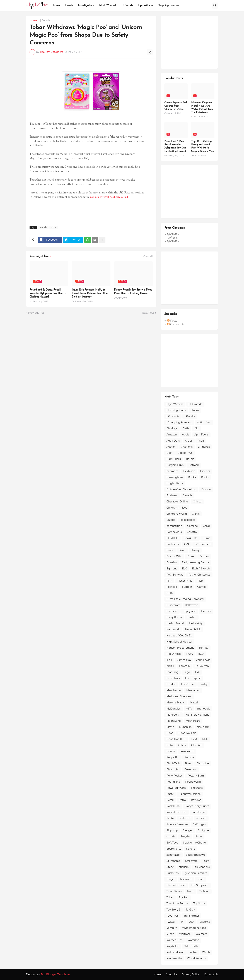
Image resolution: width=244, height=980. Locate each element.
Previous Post (37, 313)
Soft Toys (172, 843)
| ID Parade (195, 404)
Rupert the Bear (177, 812)
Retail (170, 800)
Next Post (148, 313)
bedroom (172, 471)
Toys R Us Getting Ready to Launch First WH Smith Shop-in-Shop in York (203, 146)
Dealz (182, 550)
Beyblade (189, 471)
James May (184, 660)
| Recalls (45, 21)
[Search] (215, 6)
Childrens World (177, 514)
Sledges (188, 830)
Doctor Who (174, 556)
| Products (173, 416)
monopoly (204, 709)
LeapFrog (172, 672)
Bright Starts (175, 483)
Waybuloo (173, 946)
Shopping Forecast (169, 5)
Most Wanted (107, 5)
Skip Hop (172, 830)
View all (148, 256)
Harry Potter (174, 617)
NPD (205, 739)
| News (195, 410)
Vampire (172, 928)
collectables (188, 520)
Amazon (172, 435)
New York (203, 727)
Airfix (186, 428)
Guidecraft (173, 605)
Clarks (196, 514)
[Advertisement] (191, 42)
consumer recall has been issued (109, 197)
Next (194, 739)
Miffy (189, 709)
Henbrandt (173, 629)
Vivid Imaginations (194, 928)
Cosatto (192, 532)
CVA (187, 544)
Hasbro (192, 617)
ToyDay (190, 910)
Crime (206, 538)
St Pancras (173, 861)
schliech (201, 818)
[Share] (150, 52)
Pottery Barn (196, 776)
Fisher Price (185, 581)
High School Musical (179, 642)
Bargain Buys (175, 465)
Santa (170, 818)
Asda (201, 441)
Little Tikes (173, 678)
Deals (170, 550)
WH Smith (191, 946)
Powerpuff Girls (176, 788)
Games (202, 587)
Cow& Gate (191, 538)
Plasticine (203, 763)
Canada (187, 495)
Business (172, 495)
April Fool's (201, 435)
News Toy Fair (187, 733)
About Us (172, 974)
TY (182, 922)
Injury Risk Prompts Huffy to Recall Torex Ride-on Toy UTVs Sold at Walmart (90, 293)
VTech (170, 934)
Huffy (190, 654)
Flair (200, 581)
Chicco (197, 502)
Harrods (206, 611)
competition (174, 526)
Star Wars (191, 861)
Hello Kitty (196, 623)
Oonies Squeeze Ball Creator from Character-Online (176, 106)
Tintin (190, 891)
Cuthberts (173, 544)
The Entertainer (176, 885)
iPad (169, 660)
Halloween (191, 605)
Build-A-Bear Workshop (181, 489)
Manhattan (193, 690)
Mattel (194, 703)
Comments (176, 324)
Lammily (185, 666)
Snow (199, 837)
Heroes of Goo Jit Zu (179, 636)
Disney (195, 550)
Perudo (189, 757)
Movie (170, 727)
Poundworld (193, 782)
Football (172, 587)
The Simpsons (200, 885)
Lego (187, 672)
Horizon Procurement (180, 648)
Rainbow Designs (190, 794)
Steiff (206, 861)
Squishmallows (195, 855)
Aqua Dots (173, 441)
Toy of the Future (177, 904)
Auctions (187, 447)
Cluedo (171, 520)
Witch (206, 952)
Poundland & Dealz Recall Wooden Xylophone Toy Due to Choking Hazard (48, 293)
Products (197, 788)
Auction (171, 447)
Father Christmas (199, 575)
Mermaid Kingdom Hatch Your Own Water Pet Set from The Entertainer (202, 108)
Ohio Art (197, 745)
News (56, 5)
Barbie (190, 459)
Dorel (191, 556)
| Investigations (176, 410)
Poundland (173, 782)
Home (33, 21)
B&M (169, 453)
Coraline (192, 526)
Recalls (69, 5)
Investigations (86, 5)
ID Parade (127, 5)
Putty (170, 794)
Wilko (193, 952)
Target (171, 879)
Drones (204, 556)
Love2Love (188, 684)
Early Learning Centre (195, 562)
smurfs (171, 837)
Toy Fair (184, 897)
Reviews (196, 800)
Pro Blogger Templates (56, 974)
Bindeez (205, 471)
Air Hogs (172, 428)
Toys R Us (172, 916)
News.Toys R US (176, 739)
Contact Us (211, 974)
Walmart (201, 934)
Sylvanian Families (195, 873)
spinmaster (174, 855)
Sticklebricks (202, 867)
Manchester (174, 690)
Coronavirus (174, 532)
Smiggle (203, 830)
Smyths (185, 837)
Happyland (189, 611)
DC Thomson (203, 544)
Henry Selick (193, 629)
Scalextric (185, 818)
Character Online (177, 502)
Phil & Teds (173, 763)
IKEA (201, 654)
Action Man (204, 422)
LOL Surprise (193, 678)
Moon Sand (174, 721)
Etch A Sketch (201, 569)
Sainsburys (199, 812)
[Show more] (102, 240)
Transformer (191, 916)
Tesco (201, 879)
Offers (182, 745)
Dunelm (172, 562)
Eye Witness (145, 5)
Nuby (170, 745)
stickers (184, 867)
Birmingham (175, 477)
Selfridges (199, 824)
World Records (196, 958)
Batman (194, 465)
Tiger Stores (174, 891)
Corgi (206, 526)
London (171, 684)
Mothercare (193, 721)
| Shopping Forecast (179, 422)
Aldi (197, 428)
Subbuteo (173, 873)
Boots (205, 477)
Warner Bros (174, 940)
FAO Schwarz (175, 575)
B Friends (204, 447)
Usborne (205, 922)
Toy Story (199, 904)
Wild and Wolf (175, 952)
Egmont (172, 569)
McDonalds (174, 709)
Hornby (204, 648)
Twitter (171, 922)
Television (186, 879)
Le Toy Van (202, 666)
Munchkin (185, 727)
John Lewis (203, 660)
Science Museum (177, 824)
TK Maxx (204, 891)
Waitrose (185, 934)
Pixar (188, 763)
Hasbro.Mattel (175, 623)
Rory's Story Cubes (197, 806)
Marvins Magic (176, 703)
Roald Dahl (173, 806)
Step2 (170, 867)
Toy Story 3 (173, 910)
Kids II (170, 666)
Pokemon (190, 770)
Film (169, 581)
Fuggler (187, 587)
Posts (172, 321)
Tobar (54, 227)
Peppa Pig (173, 757)
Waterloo (193, 940)
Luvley (204, 684)
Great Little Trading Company (185, 599)
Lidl (197, 672)
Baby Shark (174, 459)
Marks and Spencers (179, 696)
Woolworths (174, 958)
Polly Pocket (174, 776)
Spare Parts (174, 849)
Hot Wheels (174, 654)
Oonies (171, 751)
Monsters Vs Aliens (197, 715)
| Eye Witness (175, 404)
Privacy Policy (191, 974)
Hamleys (172, 611)
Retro (182, 800)
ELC (184, 569)
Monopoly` (173, 715)
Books (192, 477)
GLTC (170, 593)
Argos (189, 441)
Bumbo (206, 489)
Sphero (191, 849)
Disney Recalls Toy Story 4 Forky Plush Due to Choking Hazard (133, 292)
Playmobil (173, 770)
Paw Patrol (187, 751)
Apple (186, 435)
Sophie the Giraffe (194, 843)
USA (192, 922)
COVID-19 (172, 538)
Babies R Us (185, 453)
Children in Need (177, 508)
